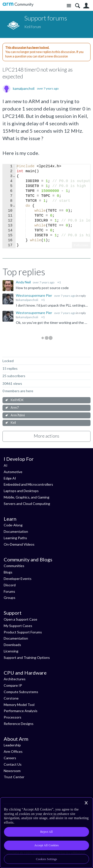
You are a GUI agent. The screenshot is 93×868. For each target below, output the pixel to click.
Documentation (16, 531)
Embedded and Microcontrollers (28, 484)
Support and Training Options (27, 657)
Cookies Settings (46, 859)
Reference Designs (19, 724)
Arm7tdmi (18, 415)
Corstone (11, 698)
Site (69, 6)
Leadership (12, 745)
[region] (46, 833)
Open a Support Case (20, 619)
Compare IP (13, 685)
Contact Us (13, 764)
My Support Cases (18, 626)
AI (6, 465)
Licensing (11, 651)
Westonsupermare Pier (34, 295)
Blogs (8, 572)
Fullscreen (81, 245)
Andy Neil (24, 282)
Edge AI (10, 478)
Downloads (12, 645)
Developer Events (18, 579)
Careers (10, 758)
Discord (10, 585)
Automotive (13, 472)
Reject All (46, 832)
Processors (13, 717)
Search (77, 6)
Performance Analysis (21, 711)
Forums (9, 591)
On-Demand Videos (19, 544)
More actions (46, 436)
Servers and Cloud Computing (27, 504)
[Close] (86, 803)
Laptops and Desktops (21, 491)
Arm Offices (13, 751)
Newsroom (12, 771)
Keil (13, 423)
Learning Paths (15, 538)
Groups (10, 598)
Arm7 (15, 408)
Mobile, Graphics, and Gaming (27, 497)
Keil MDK (17, 400)
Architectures (15, 679)
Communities (14, 566)
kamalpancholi (24, 89)
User (86, 6)
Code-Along (13, 525)
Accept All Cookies (46, 845)
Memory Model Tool (19, 705)
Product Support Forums (23, 632)
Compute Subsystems (21, 692)
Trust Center (14, 777)
